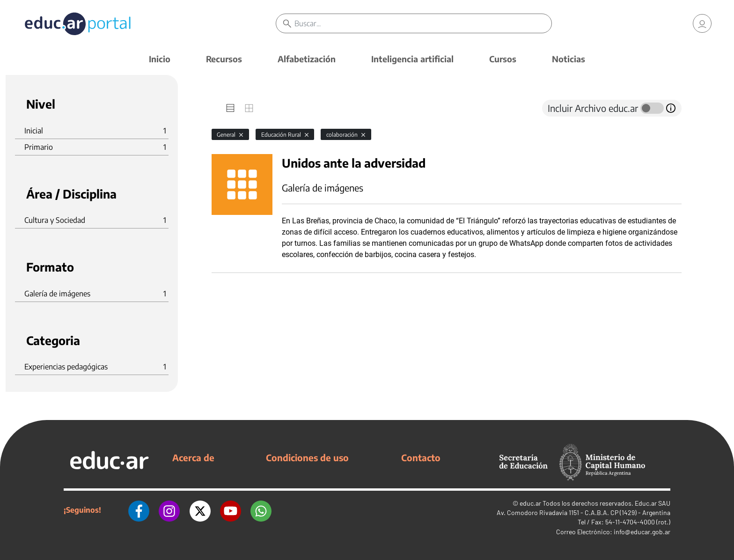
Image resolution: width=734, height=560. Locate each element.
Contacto (421, 457)
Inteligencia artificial (412, 59)
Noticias (569, 59)
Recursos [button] (224, 59)
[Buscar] (423, 23)
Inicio (160, 59)
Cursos (503, 59)
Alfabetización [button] (307, 59)
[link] (702, 23)
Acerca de (193, 457)
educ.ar (530, 503)
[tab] (230, 108)
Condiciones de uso (307, 457)
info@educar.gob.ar (642, 532)
